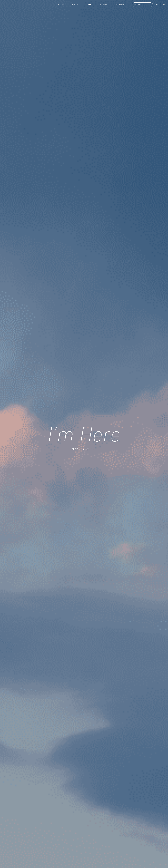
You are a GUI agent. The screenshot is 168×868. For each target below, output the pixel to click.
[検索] (150, 5)
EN (164, 5)
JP (157, 5)
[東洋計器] (20, 5)
